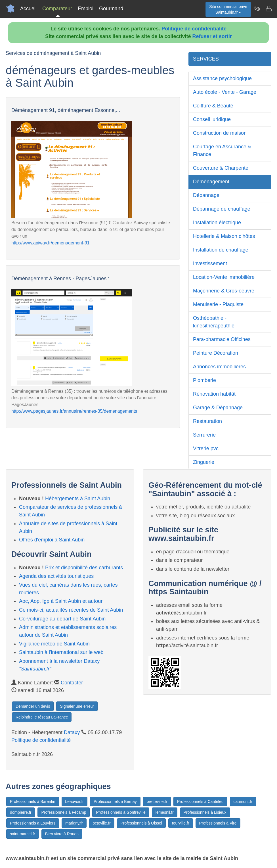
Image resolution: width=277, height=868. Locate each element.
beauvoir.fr (75, 801)
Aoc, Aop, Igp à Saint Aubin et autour (61, 601)
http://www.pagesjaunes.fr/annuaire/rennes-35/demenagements (74, 411)
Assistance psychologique (222, 78)
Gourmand (111, 9)
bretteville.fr (157, 801)
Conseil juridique (212, 119)
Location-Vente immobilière (224, 277)
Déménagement (211, 182)
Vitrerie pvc (206, 448)
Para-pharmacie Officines (222, 339)
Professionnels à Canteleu (200, 801)
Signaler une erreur (77, 706)
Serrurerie (204, 435)
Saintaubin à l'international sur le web (61, 652)
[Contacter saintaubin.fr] (268, 9)
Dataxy (72, 732)
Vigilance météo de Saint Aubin (54, 644)
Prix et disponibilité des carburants (84, 568)
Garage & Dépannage (218, 408)
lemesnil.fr (165, 812)
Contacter (72, 683)
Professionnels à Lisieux (205, 812)
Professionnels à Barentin (33, 801)
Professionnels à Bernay (115, 801)
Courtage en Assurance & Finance (222, 150)
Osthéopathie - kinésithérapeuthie (214, 322)
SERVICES (206, 59)
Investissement (210, 263)
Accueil (28, 9)
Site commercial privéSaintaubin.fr (228, 9)
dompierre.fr (21, 812)
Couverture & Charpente (221, 168)
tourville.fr (181, 823)
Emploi (86, 9)
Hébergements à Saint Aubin (78, 499)
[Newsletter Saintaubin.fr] (257, 9)
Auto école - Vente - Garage (225, 92)
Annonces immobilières (219, 367)
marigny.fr (74, 823)
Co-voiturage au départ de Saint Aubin (62, 619)
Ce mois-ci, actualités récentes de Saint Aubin (71, 610)
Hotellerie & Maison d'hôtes (224, 236)
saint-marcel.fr (23, 834)
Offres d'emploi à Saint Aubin (52, 540)
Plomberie (204, 380)
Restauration (207, 421)
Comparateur (57, 9)
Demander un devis (33, 706)
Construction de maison (220, 133)
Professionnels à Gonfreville (121, 812)
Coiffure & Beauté (213, 106)
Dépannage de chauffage (222, 209)
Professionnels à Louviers (33, 823)
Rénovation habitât (214, 394)
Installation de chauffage (221, 250)
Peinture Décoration (216, 353)
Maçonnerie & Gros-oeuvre (224, 291)
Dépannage (206, 195)
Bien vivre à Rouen (62, 834)
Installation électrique (217, 223)
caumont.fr (243, 801)
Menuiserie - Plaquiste (218, 304)
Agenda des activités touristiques (56, 576)
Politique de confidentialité (194, 29)
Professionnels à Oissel (141, 823)
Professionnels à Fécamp (64, 812)
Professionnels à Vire (218, 823)
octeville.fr (102, 823)
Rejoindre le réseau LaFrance (42, 717)
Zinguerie (204, 462)
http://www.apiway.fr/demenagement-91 (50, 243)
